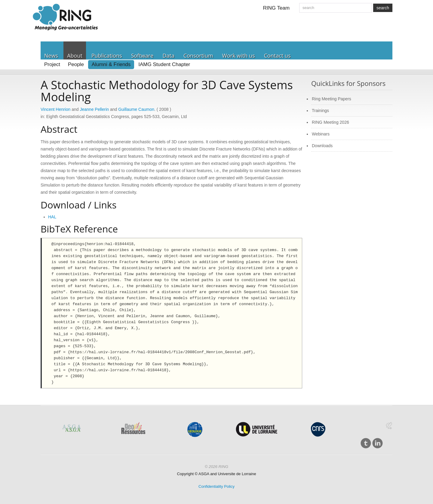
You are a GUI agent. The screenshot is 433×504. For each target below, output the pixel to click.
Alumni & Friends (111, 64)
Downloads (322, 146)
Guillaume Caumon (136, 109)
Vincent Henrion (55, 109)
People (76, 64)
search (383, 8)
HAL (52, 217)
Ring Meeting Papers (332, 99)
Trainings (320, 111)
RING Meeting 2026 (330, 122)
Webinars (321, 134)
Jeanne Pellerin (95, 109)
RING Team (276, 8)
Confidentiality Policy (216, 486)
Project (52, 64)
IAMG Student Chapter (164, 64)
